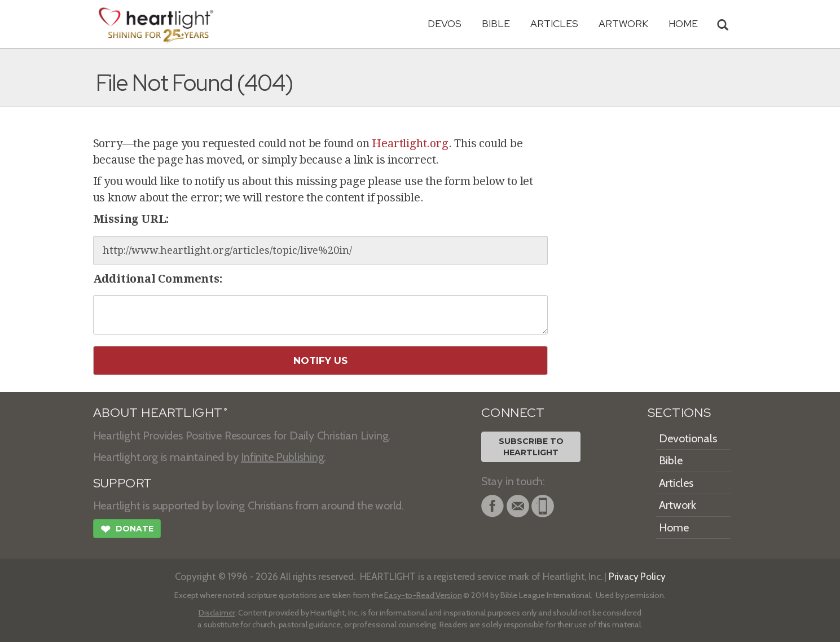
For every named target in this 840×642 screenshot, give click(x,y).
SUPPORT (123, 483)
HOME (683, 23)
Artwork (623, 23)
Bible (496, 23)
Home (674, 527)
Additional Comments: (158, 279)
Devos (445, 23)
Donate (127, 530)
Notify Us (320, 360)
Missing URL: (131, 219)
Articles (554, 23)
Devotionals (688, 438)
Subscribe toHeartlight (531, 447)
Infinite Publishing (282, 457)
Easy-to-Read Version (423, 595)
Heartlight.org (410, 143)
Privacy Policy (637, 576)
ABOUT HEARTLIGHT (160, 413)
